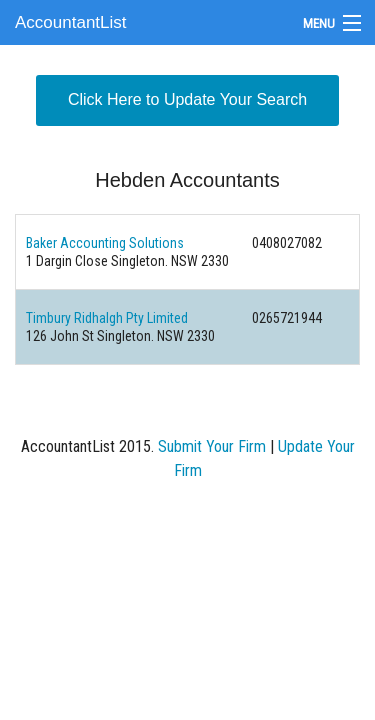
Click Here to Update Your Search (187, 99)
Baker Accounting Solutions (105, 243)
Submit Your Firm (212, 446)
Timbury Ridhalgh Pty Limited (107, 318)
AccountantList (71, 22)
